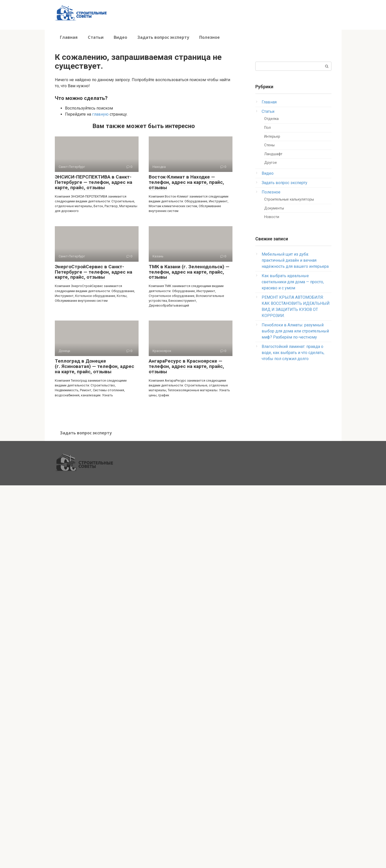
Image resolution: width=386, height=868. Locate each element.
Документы (274, 208)
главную (100, 114)
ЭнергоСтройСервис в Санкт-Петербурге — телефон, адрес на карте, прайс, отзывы (94, 272)
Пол (267, 128)
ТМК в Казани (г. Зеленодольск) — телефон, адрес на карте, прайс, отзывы (189, 272)
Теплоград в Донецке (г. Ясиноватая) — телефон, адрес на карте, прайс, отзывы (95, 366)
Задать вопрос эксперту (163, 37)
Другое (271, 163)
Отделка (271, 119)
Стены (269, 145)
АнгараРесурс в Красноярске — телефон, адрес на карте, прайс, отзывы (186, 366)
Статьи (96, 37)
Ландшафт (273, 154)
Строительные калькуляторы (289, 199)
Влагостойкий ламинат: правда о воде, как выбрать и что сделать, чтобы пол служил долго (293, 353)
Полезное (209, 37)
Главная (69, 37)
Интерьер (272, 137)
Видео (120, 37)
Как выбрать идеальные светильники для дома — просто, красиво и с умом (293, 282)
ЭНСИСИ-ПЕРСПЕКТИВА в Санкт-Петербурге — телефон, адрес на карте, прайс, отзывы (94, 182)
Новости (272, 217)
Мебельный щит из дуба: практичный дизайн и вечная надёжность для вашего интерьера (295, 260)
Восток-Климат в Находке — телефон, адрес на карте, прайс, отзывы (186, 182)
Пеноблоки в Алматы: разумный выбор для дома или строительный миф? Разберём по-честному (295, 331)
